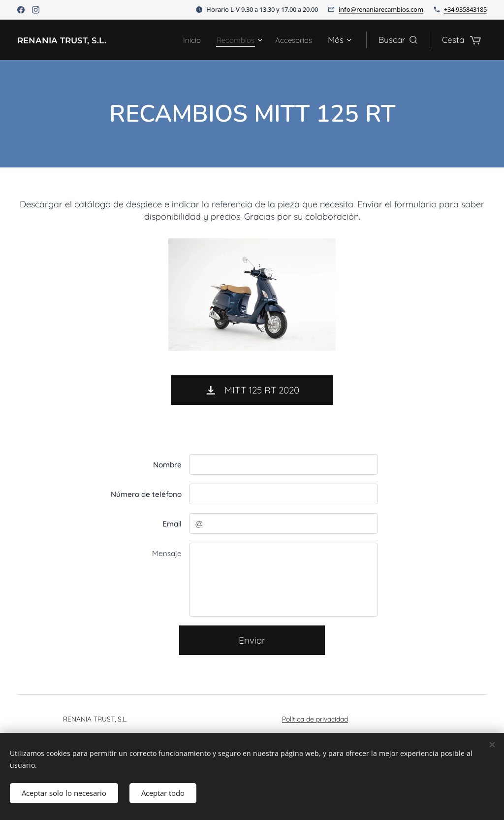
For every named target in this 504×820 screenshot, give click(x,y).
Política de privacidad (315, 719)
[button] (398, 40)
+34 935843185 (465, 9)
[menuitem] (183, 40)
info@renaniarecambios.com (381, 9)
